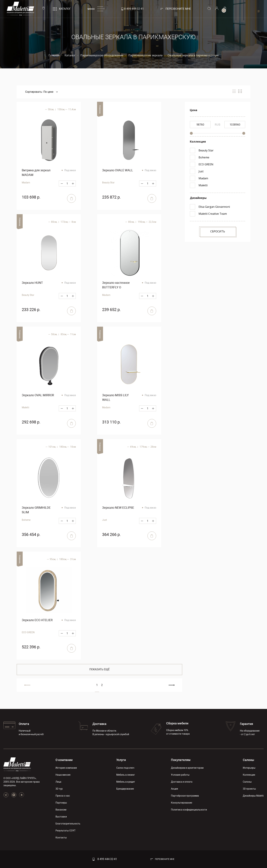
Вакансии (61, 810)
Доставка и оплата (182, 782)
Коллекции (249, 775)
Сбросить (218, 231)
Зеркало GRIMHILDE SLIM (36, 510)
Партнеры (61, 803)
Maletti (25, 407)
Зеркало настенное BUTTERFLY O (116, 285)
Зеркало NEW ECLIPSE (118, 508)
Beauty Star (108, 183)
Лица (58, 782)
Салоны (248, 760)
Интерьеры (249, 768)
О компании (64, 760)
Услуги (121, 760)
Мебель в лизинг (126, 775)
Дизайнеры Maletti (253, 796)
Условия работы (180, 775)
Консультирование (182, 803)
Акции (174, 789)
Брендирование (125, 789)
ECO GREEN (28, 632)
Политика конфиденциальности (189, 810)
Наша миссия (63, 775)
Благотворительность (68, 824)
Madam (26, 183)
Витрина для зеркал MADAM (36, 173)
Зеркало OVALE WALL (118, 170)
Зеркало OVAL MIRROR (38, 395)
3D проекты (249, 789)
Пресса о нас (63, 796)
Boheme (26, 520)
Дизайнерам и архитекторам (187, 768)
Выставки (61, 817)
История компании (66, 768)
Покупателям (181, 760)
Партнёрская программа (185, 796)
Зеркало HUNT (32, 283)
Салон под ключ (125, 768)
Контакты (61, 838)
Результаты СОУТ (65, 831)
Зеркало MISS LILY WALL (115, 397)
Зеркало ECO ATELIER (37, 620)
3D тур (59, 789)
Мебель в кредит (126, 782)
